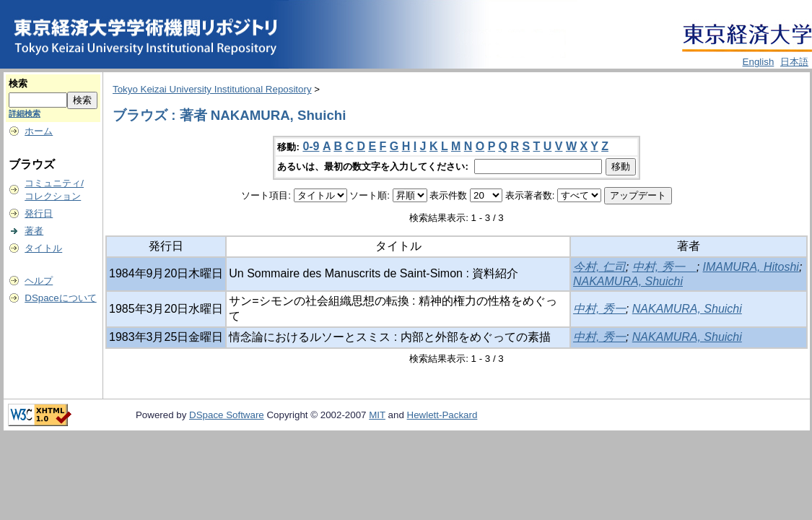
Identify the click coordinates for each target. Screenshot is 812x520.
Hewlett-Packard (442, 415)
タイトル (43, 248)
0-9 (311, 146)
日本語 (794, 62)
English (759, 62)
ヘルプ (39, 281)
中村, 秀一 (664, 267)
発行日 (39, 213)
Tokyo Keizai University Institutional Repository (212, 89)
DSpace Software (227, 415)
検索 (18, 83)
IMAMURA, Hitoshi (751, 267)
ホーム (39, 131)
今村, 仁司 (599, 267)
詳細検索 (25, 113)
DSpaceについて (60, 298)
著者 (34, 231)
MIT (377, 415)
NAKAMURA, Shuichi (628, 281)
